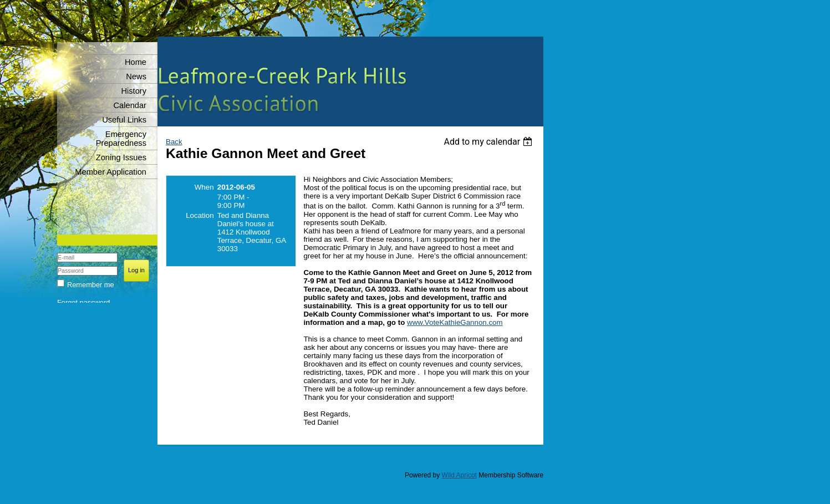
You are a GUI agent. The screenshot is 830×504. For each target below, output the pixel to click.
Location (200, 215)
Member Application (111, 172)
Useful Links (124, 120)
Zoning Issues (121, 157)
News (136, 77)
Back (174, 142)
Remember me (91, 285)
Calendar (130, 105)
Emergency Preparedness (121, 139)
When (204, 187)
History (134, 91)
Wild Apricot (459, 475)
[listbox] (489, 142)
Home (136, 62)
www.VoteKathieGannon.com (455, 322)
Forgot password (83, 302)
